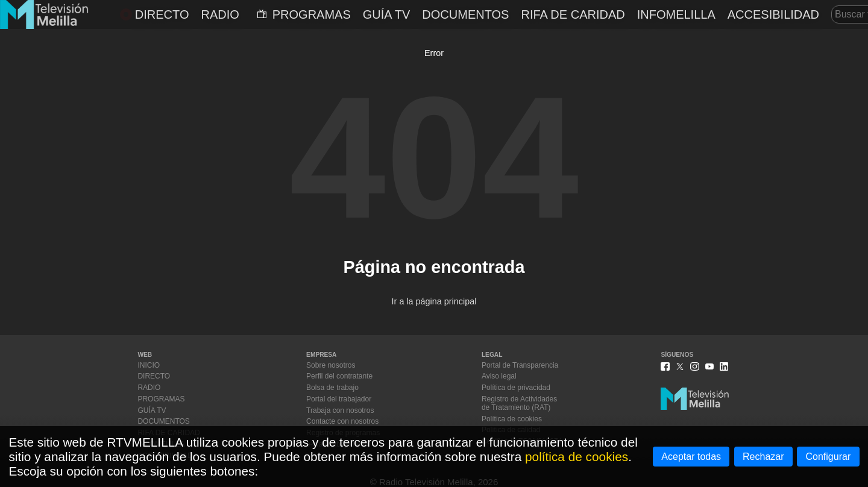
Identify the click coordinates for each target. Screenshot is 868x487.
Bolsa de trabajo (332, 388)
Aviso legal (499, 376)
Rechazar (763, 457)
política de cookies (577, 457)
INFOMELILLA (676, 14)
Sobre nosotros (331, 365)
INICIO (149, 365)
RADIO (220, 14)
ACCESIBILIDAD (773, 14)
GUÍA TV (387, 14)
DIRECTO (155, 14)
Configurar (829, 457)
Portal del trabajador (339, 399)
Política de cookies (512, 419)
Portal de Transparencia (520, 365)
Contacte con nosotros (342, 421)
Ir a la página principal (434, 301)
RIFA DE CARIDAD (573, 14)
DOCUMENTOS (465, 14)
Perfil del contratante (339, 376)
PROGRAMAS (304, 14)
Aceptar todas (691, 457)
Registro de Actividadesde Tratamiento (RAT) (519, 403)
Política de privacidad (516, 388)
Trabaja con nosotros (340, 410)
